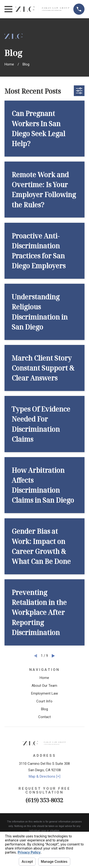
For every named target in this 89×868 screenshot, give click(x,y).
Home (44, 678)
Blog (44, 709)
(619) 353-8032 (44, 800)
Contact (44, 717)
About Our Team (44, 686)
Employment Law (44, 693)
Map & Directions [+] (44, 776)
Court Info (44, 701)
